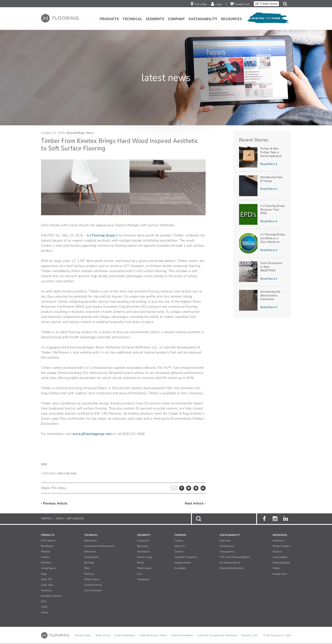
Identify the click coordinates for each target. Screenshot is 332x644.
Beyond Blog (75, 133)
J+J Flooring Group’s (102, 235)
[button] (286, 4)
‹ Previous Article (54, 503)
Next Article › (195, 503)
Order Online (266, 4)
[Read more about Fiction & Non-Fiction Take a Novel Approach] (262, 157)
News (90, 133)
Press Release (67, 474)
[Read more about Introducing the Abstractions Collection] (262, 300)
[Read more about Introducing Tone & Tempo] (262, 186)
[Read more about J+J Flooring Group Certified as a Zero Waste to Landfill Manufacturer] (262, 243)
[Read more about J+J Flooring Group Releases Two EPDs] (262, 214)
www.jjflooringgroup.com (92, 434)
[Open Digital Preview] (268, 19)
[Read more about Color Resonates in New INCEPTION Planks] (262, 272)
